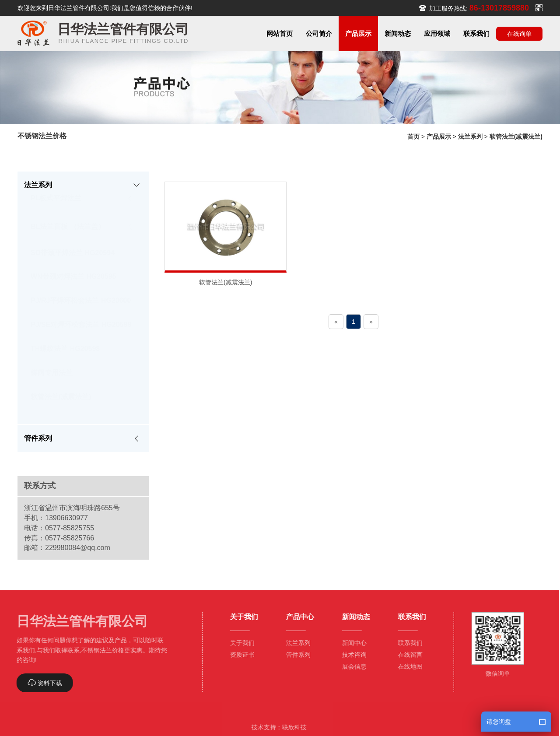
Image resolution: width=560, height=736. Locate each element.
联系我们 (407, 643)
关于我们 (239, 643)
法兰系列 (470, 137)
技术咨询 (351, 655)
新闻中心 (351, 643)
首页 (413, 137)
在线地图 (407, 666)
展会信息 (351, 666)
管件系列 (295, 655)
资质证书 (239, 655)
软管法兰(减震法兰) (516, 137)
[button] (319, 33)
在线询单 (519, 34)
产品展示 (439, 137)
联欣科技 (291, 727)
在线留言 (407, 655)
